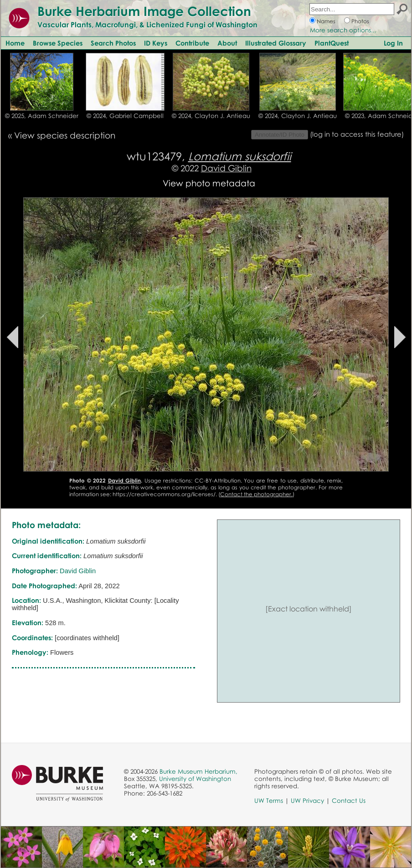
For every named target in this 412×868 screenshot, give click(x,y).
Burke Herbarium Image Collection (144, 11)
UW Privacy (307, 801)
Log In (393, 43)
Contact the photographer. (256, 494)
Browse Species (58, 43)
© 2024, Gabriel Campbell (125, 116)
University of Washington (195, 779)
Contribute (192, 43)
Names (326, 21)
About (227, 43)
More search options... (343, 30)
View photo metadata (209, 183)
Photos (360, 21)
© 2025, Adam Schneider (42, 116)
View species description (65, 135)
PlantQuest (332, 43)
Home (15, 43)
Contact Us (349, 801)
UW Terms (269, 801)
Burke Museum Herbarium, (198, 771)
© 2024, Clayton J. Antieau (211, 116)
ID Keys (156, 43)
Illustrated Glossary (276, 43)
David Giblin (226, 168)
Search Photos (113, 43)
